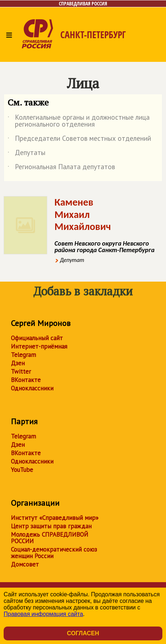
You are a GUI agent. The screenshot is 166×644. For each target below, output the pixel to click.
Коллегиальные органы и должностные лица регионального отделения (79, 121)
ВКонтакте (26, 380)
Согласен (83, 633)
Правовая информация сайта (43, 614)
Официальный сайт (37, 338)
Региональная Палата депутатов (61, 168)
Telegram (23, 355)
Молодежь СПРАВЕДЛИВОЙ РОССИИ (50, 538)
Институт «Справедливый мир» (55, 518)
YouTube (22, 470)
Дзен (18, 363)
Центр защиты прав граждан (51, 526)
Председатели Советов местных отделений (79, 140)
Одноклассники (32, 388)
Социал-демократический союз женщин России (54, 553)
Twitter (21, 371)
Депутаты (27, 154)
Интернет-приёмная (39, 346)
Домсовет (25, 564)
